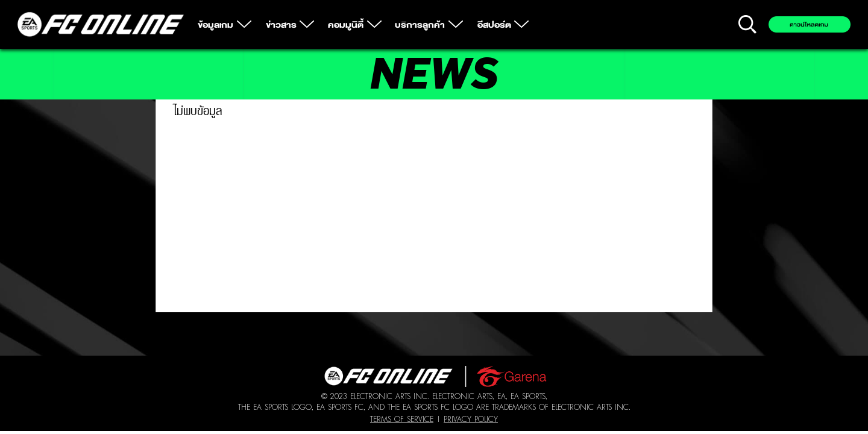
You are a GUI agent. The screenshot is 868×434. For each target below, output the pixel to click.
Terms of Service (402, 419)
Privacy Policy (471, 419)
